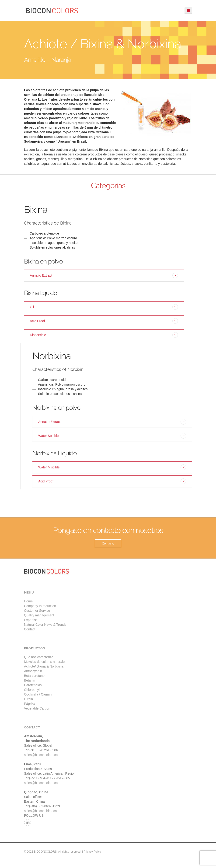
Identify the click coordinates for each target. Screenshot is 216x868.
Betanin (30, 680)
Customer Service (37, 611)
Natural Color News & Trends (45, 625)
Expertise (31, 620)
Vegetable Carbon (37, 708)
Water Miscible (49, 467)
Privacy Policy (92, 852)
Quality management (39, 615)
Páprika (30, 704)
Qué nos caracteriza (39, 657)
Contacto (108, 543)
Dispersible (38, 335)
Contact (30, 629)
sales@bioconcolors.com (42, 755)
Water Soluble (48, 436)
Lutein (28, 699)
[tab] (104, 275)
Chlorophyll (32, 690)
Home (28, 601)
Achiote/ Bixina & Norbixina (44, 666)
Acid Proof (37, 321)
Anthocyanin (33, 671)
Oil (32, 307)
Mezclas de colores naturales (45, 662)
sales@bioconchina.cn (40, 811)
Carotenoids (33, 685)
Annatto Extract (41, 275)
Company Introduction (40, 606)
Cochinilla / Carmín (38, 694)
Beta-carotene (34, 676)
